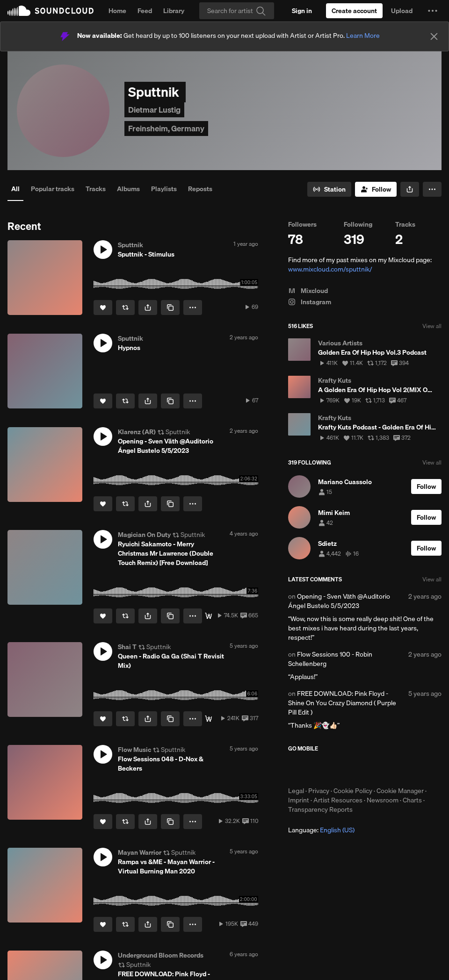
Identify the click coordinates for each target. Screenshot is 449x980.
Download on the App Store (316, 769)
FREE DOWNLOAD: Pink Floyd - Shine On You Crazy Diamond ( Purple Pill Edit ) (342, 703)
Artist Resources (338, 800)
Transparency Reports (320, 809)
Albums (128, 189)
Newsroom (383, 800)
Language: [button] (321, 830)
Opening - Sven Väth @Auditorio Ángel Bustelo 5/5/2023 (339, 601)
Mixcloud (308, 291)
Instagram (310, 302)
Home (117, 11)
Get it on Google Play (380, 769)
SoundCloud (51, 11)
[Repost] (125, 308)
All (15, 189)
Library (174, 11)
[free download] (209, 719)
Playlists (164, 189)
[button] (433, 11)
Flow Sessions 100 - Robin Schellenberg (330, 659)
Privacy (319, 791)
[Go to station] (329, 189)
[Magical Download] (209, 616)
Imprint (299, 800)
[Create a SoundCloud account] (354, 11)
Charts (412, 800)
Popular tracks (53, 189)
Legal (296, 791)
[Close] (434, 36)
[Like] (103, 308)
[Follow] (376, 189)
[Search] (237, 11)
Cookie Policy (353, 791)
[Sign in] (302, 11)
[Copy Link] (170, 308)
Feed (145, 11)
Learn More (363, 36)
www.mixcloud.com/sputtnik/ (330, 269)
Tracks (96, 189)
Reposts (200, 189)
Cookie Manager (400, 791)
